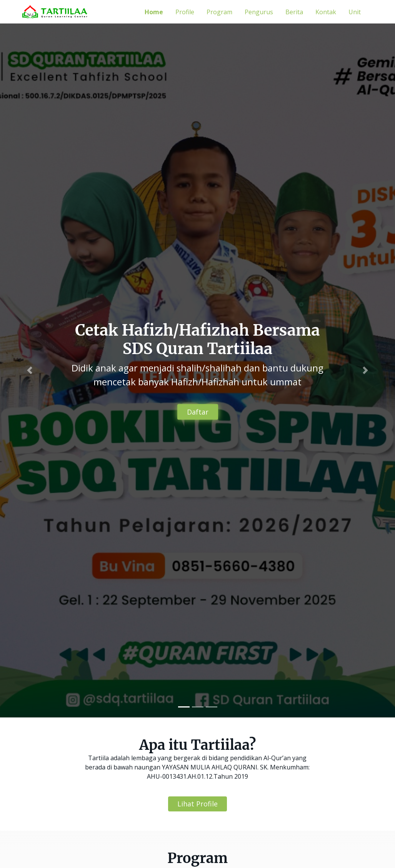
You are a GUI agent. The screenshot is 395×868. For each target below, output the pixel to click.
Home (154, 12)
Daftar (198, 412)
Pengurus (259, 12)
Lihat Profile (197, 804)
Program (219, 12)
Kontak (326, 12)
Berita (294, 12)
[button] (30, 370)
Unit (355, 12)
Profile (185, 12)
